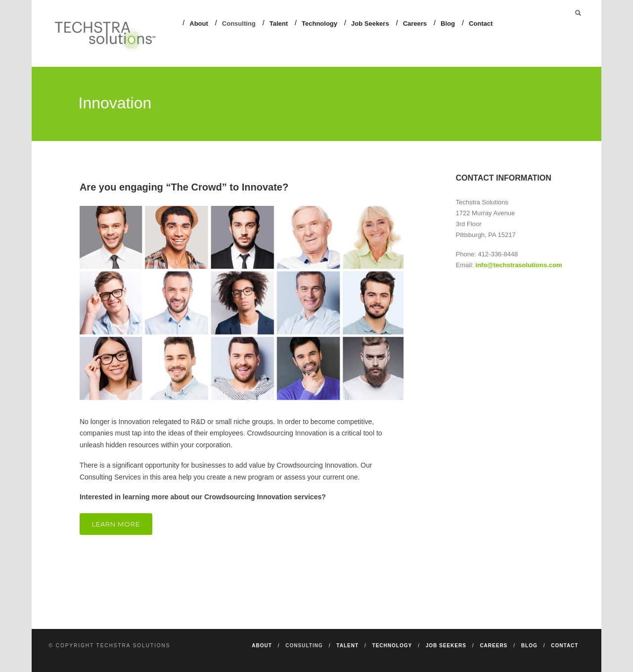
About (199, 24)
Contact (481, 24)
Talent (279, 24)
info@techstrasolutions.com (519, 265)
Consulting (239, 24)
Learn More (116, 524)
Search (578, 13)
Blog (448, 24)
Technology (319, 24)
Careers (415, 24)
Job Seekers (370, 24)
